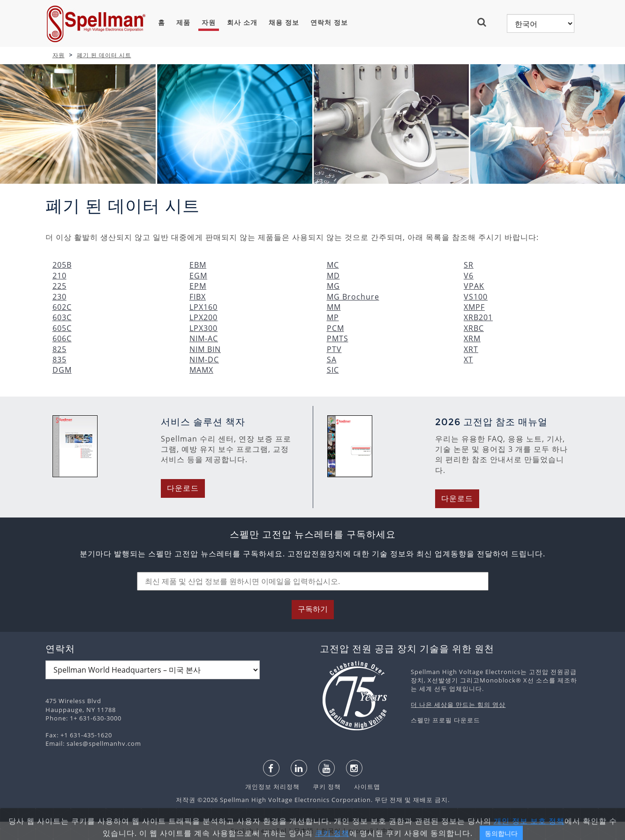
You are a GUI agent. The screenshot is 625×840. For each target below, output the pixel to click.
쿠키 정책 (322, 787)
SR (469, 265)
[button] (486, 22)
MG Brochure (353, 297)
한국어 (331, 831)
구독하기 (313, 609)
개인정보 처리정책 (273, 787)
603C (62, 317)
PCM (335, 328)
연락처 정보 (329, 22)
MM (334, 307)
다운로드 (183, 488)
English (242, 831)
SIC (333, 370)
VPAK (474, 286)
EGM (198, 276)
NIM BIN (205, 349)
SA (332, 360)
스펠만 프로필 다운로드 (445, 720)
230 (60, 297)
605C (62, 328)
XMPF (474, 307)
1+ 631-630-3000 (96, 718)
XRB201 (478, 317)
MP (333, 317)
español (274, 831)
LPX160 (203, 307)
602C (62, 307)
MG (333, 286)
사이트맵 (361, 787)
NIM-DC (204, 360)
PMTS (338, 338)
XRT (471, 349)
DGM (62, 370)
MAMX (201, 370)
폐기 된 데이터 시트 (104, 55)
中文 (388, 831)
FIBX (198, 297)
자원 (209, 22)
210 (60, 276)
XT (468, 360)
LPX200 (203, 317)
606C (62, 338)
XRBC (474, 328)
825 (60, 349)
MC (333, 265)
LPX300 (203, 328)
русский (361, 831)
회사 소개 (242, 22)
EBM (198, 265)
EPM (198, 286)
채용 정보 (284, 22)
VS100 (476, 297)
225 (60, 286)
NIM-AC (204, 338)
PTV (334, 349)
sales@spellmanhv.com (104, 743)
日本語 (304, 831)
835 (60, 360)
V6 (469, 276)
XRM (472, 338)
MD (333, 276)
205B (62, 265)
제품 (183, 22)
